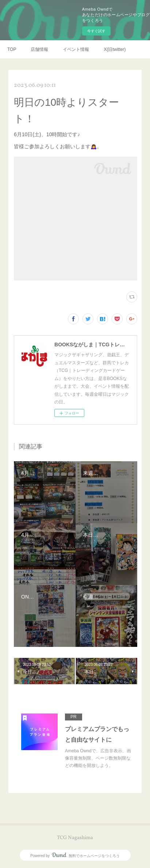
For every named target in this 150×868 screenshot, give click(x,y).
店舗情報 (39, 49)
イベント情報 (76, 49)
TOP (12, 49)
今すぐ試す (96, 31)
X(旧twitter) (115, 49)
